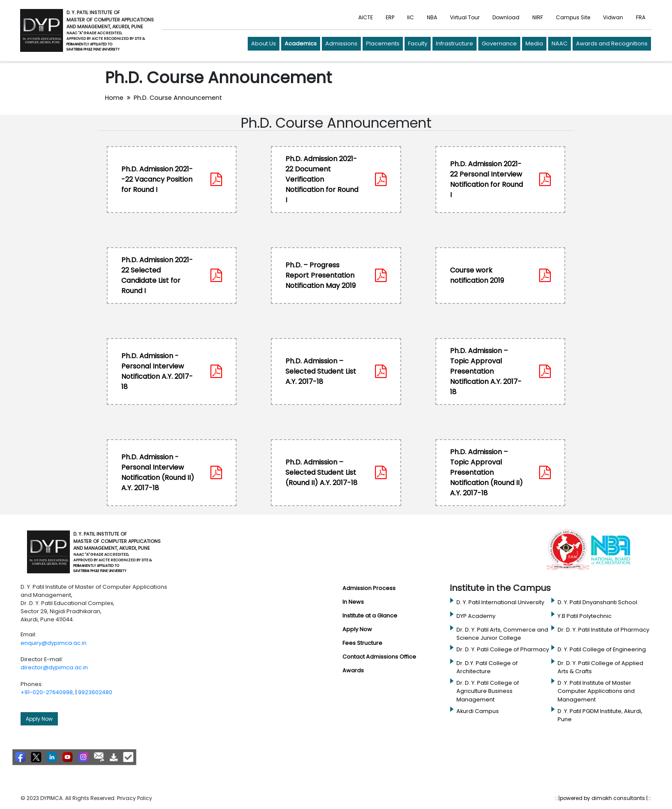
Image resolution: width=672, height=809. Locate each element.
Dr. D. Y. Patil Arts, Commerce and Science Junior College (502, 634)
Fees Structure (362, 643)
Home (114, 98)
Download (506, 17)
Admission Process (369, 588)
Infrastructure (454, 43)
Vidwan (613, 17)
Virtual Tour (465, 17)
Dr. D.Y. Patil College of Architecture (487, 667)
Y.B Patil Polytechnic (585, 616)
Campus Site (573, 17)
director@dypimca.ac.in (54, 667)
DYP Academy (476, 616)
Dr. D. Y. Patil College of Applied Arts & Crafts (600, 667)
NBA (432, 17)
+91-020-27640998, (47, 692)
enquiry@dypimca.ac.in (54, 643)
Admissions (341, 43)
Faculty (418, 43)
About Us (264, 43)
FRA (641, 17)
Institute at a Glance (370, 616)
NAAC (559, 43)
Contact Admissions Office (379, 657)
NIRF (538, 17)
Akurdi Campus (478, 711)
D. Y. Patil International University (500, 602)
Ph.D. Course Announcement (178, 98)
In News (353, 602)
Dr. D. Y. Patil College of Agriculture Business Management (488, 691)
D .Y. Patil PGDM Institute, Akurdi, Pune (600, 715)
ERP (390, 17)
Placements (383, 43)
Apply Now (39, 719)
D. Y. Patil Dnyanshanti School (597, 602)
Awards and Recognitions (612, 43)
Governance (499, 43)
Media (534, 43)
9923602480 (95, 692)
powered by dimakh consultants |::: (606, 798)
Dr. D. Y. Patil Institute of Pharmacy (603, 630)
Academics (301, 43)
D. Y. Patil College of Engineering (602, 649)
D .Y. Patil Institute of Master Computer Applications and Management (596, 691)
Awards (353, 670)
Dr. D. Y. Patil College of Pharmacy (503, 649)
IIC (411, 17)
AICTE (366, 17)
